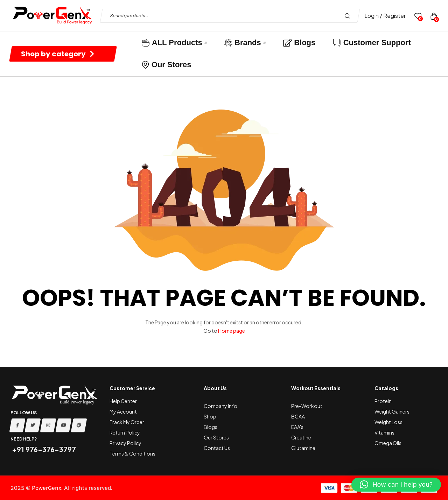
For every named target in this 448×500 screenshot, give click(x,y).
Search (349, 16)
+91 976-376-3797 (43, 449)
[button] (396, 485)
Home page (232, 331)
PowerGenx (47, 488)
